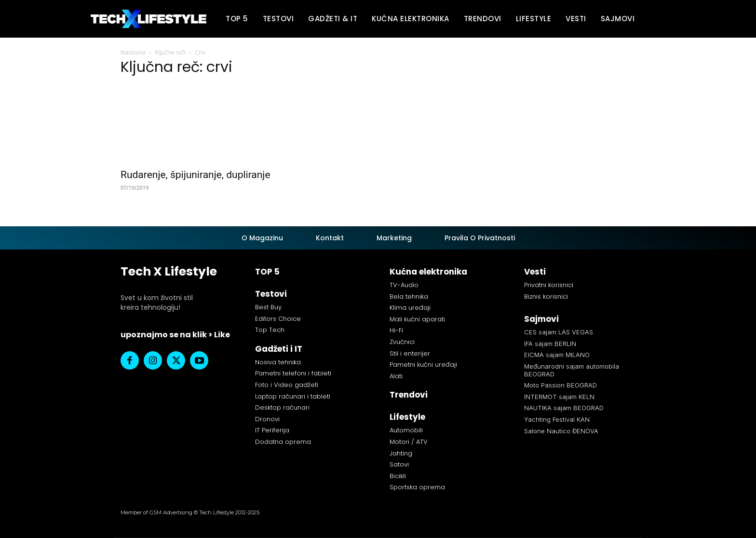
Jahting (401, 453)
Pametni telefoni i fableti (293, 373)
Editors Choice (278, 319)
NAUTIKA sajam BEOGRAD (564, 408)
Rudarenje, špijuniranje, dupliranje (196, 175)
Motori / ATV (409, 442)
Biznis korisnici (546, 297)
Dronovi (267, 419)
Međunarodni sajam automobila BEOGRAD (572, 370)
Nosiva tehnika (278, 362)
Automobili (406, 430)
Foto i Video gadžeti (287, 385)
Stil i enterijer (410, 353)
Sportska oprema (417, 487)
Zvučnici (402, 342)
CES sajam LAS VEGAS (559, 332)
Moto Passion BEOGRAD (560, 385)
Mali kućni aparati (417, 319)
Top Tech (270, 330)
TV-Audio (404, 285)
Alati (396, 376)
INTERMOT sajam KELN (559, 397)
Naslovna (133, 52)
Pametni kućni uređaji (423, 365)
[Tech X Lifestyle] (148, 19)
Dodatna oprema (283, 442)
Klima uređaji (410, 308)
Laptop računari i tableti (293, 396)
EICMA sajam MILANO (557, 355)
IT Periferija (272, 430)
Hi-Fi (396, 330)
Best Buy (268, 307)
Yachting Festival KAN (557, 419)
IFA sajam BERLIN (550, 344)
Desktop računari (282, 407)
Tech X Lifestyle (169, 271)
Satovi (399, 464)
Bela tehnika (409, 297)
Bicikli (398, 476)
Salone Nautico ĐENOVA (561, 431)
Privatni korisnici (549, 285)
